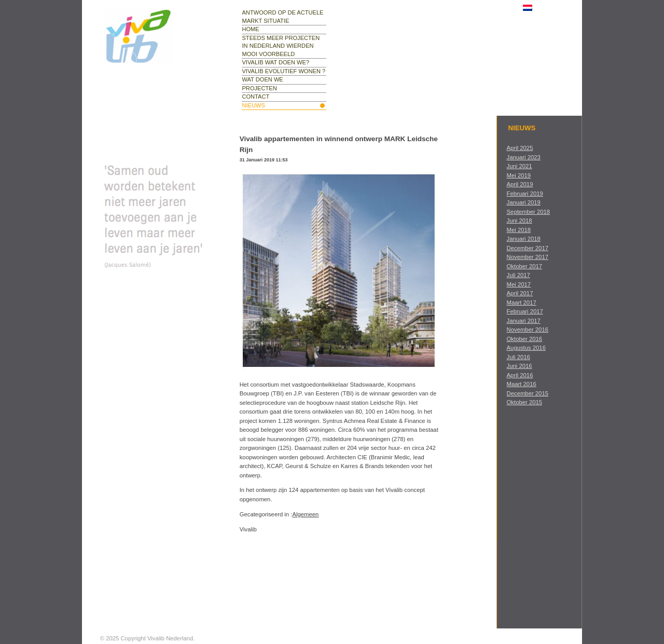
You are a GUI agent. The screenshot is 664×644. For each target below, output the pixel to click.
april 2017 (520, 293)
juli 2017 (518, 275)
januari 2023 (524, 157)
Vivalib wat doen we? (275, 62)
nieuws (253, 105)
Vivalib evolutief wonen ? (283, 71)
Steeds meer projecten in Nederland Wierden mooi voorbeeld (281, 46)
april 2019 (520, 184)
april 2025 (520, 148)
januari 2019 (524, 202)
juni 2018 (520, 221)
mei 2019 (519, 175)
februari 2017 (525, 311)
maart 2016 (522, 384)
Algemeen (305, 514)
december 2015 (528, 393)
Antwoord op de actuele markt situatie (282, 17)
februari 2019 (525, 194)
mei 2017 (519, 284)
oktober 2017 (524, 266)
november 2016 (528, 330)
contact (255, 97)
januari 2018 (524, 239)
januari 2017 (524, 321)
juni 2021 (520, 166)
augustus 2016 (526, 348)
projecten (259, 88)
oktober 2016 (524, 339)
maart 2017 (522, 303)
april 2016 (520, 375)
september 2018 (529, 212)
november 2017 (528, 257)
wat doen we (262, 79)
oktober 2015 (524, 402)
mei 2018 (519, 230)
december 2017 (528, 248)
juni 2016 (520, 366)
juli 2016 (518, 357)
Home (250, 29)
